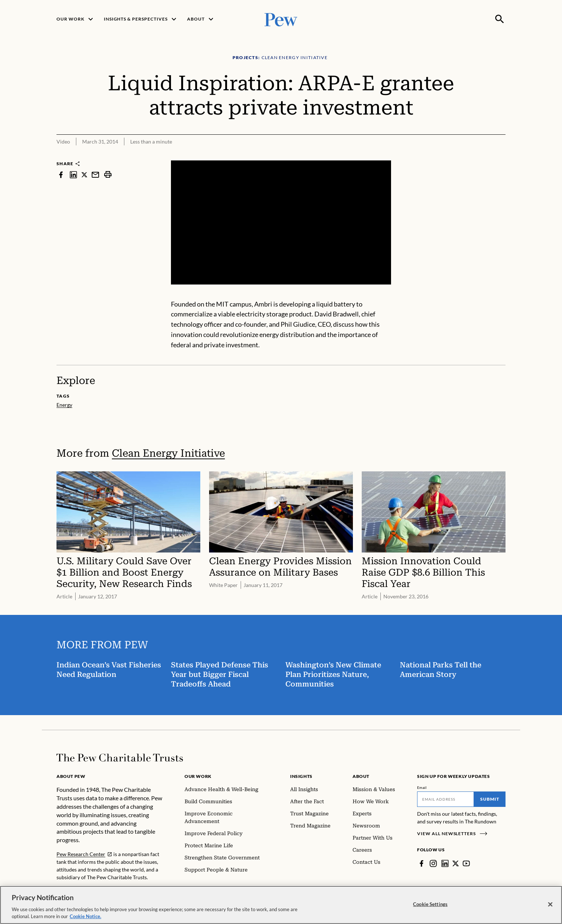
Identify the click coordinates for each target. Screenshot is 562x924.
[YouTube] (466, 863)
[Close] (550, 906)
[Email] (446, 799)
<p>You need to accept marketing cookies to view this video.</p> (281, 222)
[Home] (120, 758)
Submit (490, 799)
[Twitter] (456, 863)
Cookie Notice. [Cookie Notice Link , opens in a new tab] (85, 918)
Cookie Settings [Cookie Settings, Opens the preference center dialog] (430, 905)
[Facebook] (421, 863)
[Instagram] (433, 863)
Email (422, 787)
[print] (108, 175)
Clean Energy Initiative (168, 453)
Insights (301, 776)
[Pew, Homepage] (281, 19)
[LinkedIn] (445, 863)
